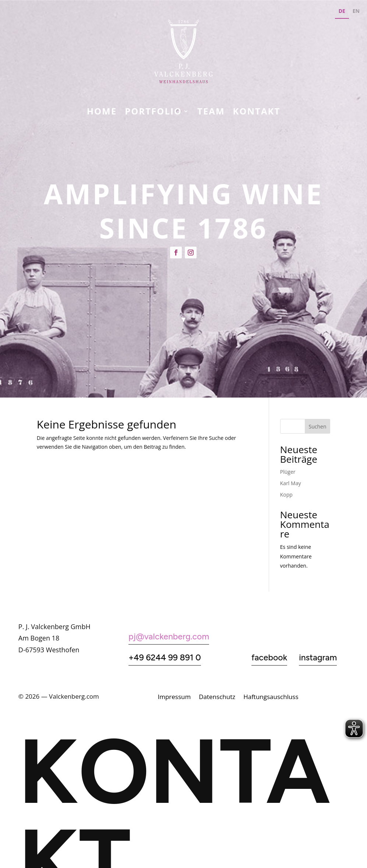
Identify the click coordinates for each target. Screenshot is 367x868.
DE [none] (342, 11)
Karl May (291, 483)
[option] (356, 12)
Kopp (286, 495)
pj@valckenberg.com (169, 636)
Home (102, 113)
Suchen (317, 426)
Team (211, 113)
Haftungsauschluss (271, 698)
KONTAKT (257, 113)
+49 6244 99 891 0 (165, 657)
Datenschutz (217, 698)
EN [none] (356, 11)
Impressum (174, 698)
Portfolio (153, 113)
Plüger (288, 472)
